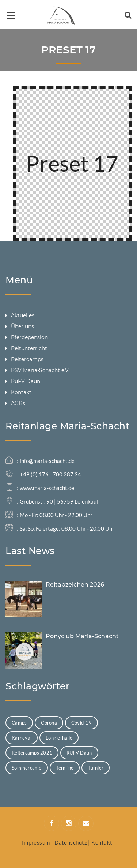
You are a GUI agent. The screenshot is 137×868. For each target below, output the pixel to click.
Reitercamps (27, 359)
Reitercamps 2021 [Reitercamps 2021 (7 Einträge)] (32, 753)
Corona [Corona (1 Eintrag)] (49, 723)
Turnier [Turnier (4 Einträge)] (96, 768)
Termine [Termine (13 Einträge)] (65, 768)
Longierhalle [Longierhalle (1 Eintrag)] (59, 738)
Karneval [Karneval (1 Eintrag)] (22, 738)
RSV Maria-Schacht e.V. (40, 370)
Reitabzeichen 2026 (75, 585)
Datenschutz (71, 842)
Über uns (22, 326)
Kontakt (21, 392)
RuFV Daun (26, 381)
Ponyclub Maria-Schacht (82, 636)
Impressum (36, 842)
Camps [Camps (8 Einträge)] (19, 723)
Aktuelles (23, 315)
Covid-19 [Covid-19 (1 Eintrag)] (81, 723)
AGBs (18, 403)
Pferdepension (29, 337)
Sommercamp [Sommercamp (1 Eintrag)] (27, 768)
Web (114, 844)
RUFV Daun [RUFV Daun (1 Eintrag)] (79, 753)
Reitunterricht (29, 348)
